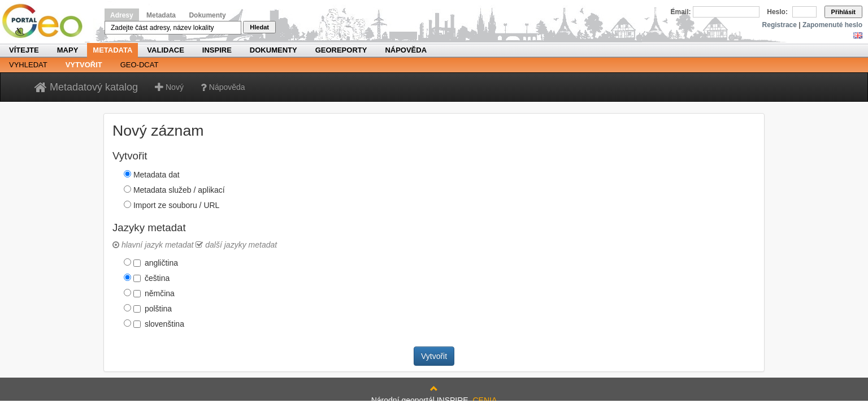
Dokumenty (207, 15)
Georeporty (341, 50)
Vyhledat (28, 65)
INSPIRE (217, 50)
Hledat (259, 27)
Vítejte (24, 50)
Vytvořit (84, 65)
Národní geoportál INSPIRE (47, 21)
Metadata (161, 15)
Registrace (780, 25)
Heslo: (777, 12)
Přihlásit (843, 12)
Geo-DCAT (140, 65)
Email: (681, 12)
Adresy (122, 15)
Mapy (68, 50)
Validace (165, 50)
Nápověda (406, 50)
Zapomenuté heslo (832, 25)
